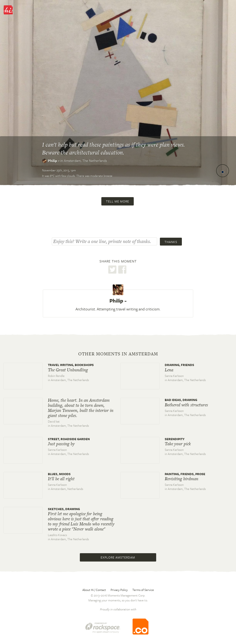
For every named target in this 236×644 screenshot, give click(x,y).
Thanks (171, 242)
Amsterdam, (85, 161)
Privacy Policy (119, 590)
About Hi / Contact (94, 590)
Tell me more (118, 201)
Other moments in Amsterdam (118, 354)
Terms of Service (143, 590)
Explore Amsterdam (118, 557)
